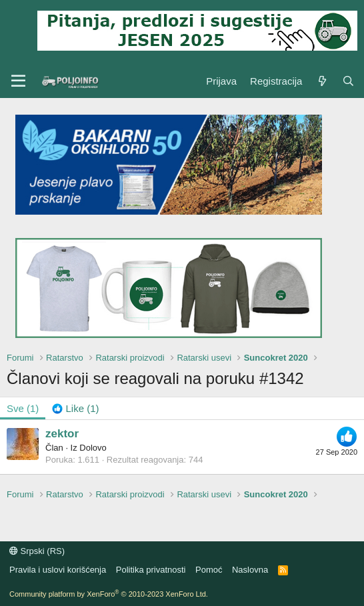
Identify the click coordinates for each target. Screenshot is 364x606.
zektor (62, 434)
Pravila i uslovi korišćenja (58, 570)
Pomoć (209, 570)
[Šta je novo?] (322, 81)
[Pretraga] (348, 81)
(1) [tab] (23, 408)
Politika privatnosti (151, 570)
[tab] (75, 408)
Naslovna (250, 570)
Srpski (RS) (37, 551)
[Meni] (18, 81)
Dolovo (93, 448)
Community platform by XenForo (109, 594)
